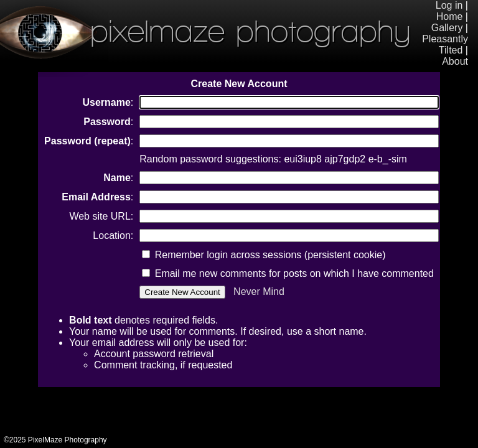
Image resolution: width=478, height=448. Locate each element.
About (455, 61)
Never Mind (259, 292)
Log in (449, 5)
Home (450, 16)
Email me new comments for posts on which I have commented (288, 273)
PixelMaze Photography (205, 31)
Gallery (447, 28)
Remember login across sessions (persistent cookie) (264, 255)
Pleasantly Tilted (445, 44)
